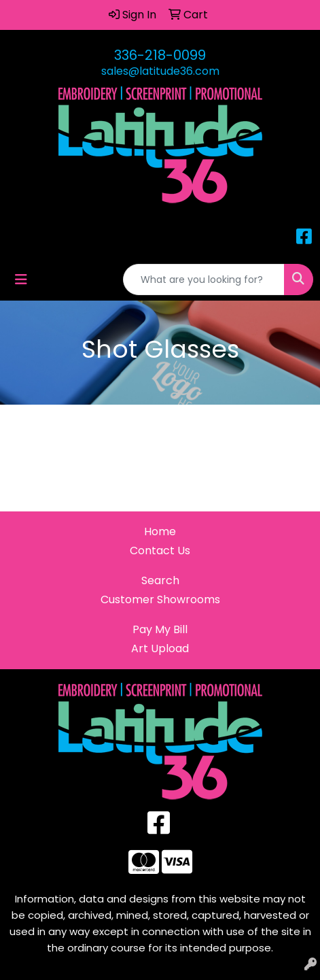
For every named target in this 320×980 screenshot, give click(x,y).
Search (160, 580)
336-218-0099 (160, 55)
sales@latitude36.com (160, 71)
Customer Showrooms (160, 599)
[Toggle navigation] (21, 280)
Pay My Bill (160, 629)
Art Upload (160, 648)
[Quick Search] (204, 280)
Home (160, 531)
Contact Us (160, 551)
